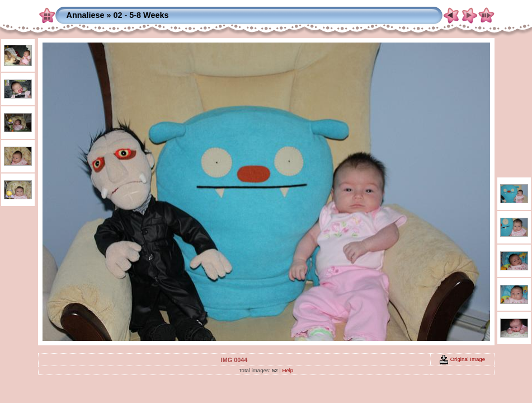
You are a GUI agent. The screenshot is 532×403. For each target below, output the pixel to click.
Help (288, 370)
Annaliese (86, 15)
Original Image (462, 359)
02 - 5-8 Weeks (141, 15)
